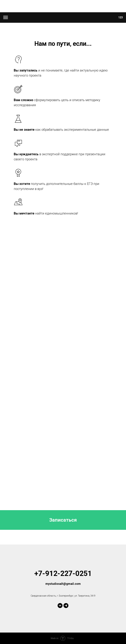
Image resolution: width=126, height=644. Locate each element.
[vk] (60, 606)
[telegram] (66, 606)
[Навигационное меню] (6, 18)
